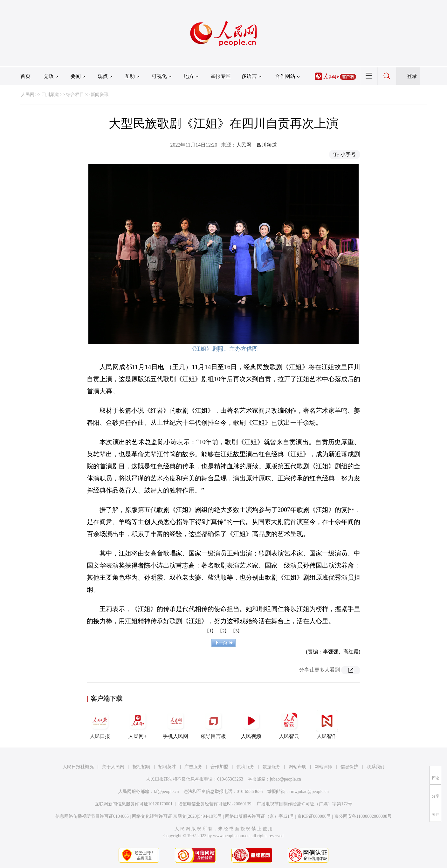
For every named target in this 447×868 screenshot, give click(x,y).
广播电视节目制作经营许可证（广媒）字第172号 (304, 804)
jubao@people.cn (285, 779)
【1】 (210, 631)
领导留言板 (213, 724)
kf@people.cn (166, 792)
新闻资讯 (100, 95)
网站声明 (298, 767)
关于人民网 (113, 767)
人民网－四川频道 (257, 145)
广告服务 (193, 767)
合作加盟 (219, 767)
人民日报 (100, 724)
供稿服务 (245, 767)
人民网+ (138, 724)
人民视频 (251, 724)
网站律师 (323, 767)
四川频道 (50, 95)
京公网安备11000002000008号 (363, 816)
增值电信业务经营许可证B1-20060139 (215, 804)
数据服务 (272, 767)
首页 (25, 76)
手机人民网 (175, 724)
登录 (412, 76)
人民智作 (327, 724)
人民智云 (289, 724)
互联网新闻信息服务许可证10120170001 (134, 804)
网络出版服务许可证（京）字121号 (260, 816)
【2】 (223, 631)
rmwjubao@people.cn (309, 792)
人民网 (28, 95)
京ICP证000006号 (314, 816)
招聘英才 (167, 767)
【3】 (236, 631)
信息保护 (349, 767)
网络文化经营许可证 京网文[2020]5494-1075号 (177, 816)
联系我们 (375, 767)
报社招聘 (141, 767)
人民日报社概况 (78, 767)
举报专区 (221, 76)
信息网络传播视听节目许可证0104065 (92, 816)
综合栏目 (75, 95)
